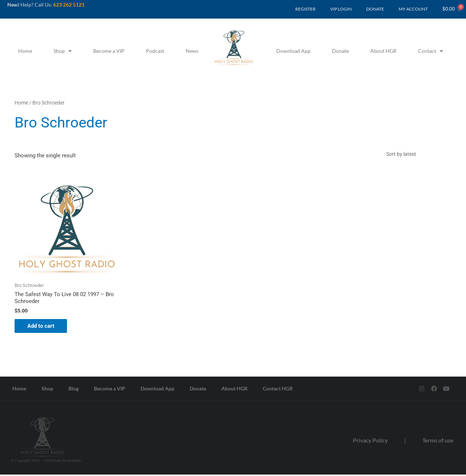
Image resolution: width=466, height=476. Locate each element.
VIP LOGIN (341, 9)
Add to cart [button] (43, 327)
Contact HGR (278, 390)
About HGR (383, 51)
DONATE (375, 9)
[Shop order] (417, 154)
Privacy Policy (370, 442)
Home (25, 51)
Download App (293, 51)
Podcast (155, 51)
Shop (63, 51)
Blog (74, 390)
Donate (340, 51)
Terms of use (438, 442)
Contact (431, 51)
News (192, 51)
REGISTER (305, 9)
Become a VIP (109, 51)
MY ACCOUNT (413, 9)
